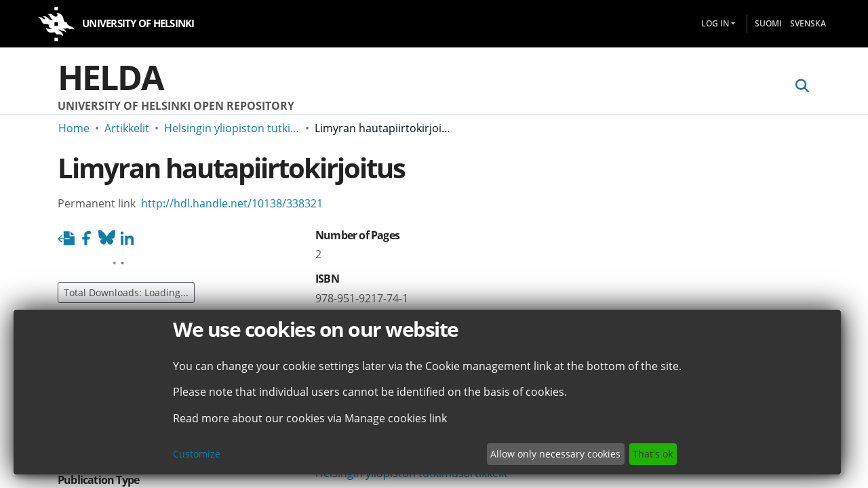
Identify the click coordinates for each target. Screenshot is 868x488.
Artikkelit (127, 128)
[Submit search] (802, 86)
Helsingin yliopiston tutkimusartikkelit (232, 128)
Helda (111, 77)
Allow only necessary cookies (555, 454)
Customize (197, 454)
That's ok (653, 454)
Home (74, 128)
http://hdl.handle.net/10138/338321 (232, 203)
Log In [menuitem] (715, 23)
